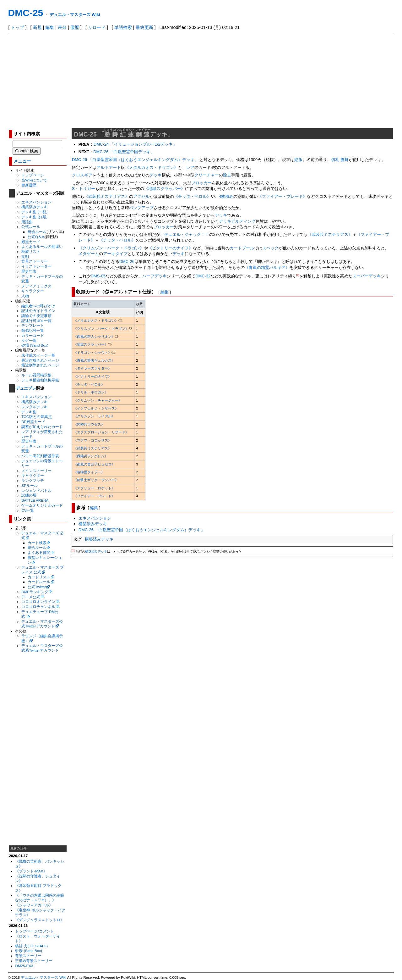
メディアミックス (36, 286)
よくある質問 (39, 552)
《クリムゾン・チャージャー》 (98, 400)
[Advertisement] (201, 81)
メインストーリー (36, 471)
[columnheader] (103, 304)
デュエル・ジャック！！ (187, 234)
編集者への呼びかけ (38, 306)
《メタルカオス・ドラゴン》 (152, 167)
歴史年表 (29, 271)
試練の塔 (29, 495)
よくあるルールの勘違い (42, 246)
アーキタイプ (115, 254)
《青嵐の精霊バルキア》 (267, 267)
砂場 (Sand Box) (35, 345)
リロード (97, 27)
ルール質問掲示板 (36, 375)
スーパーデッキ (367, 276)
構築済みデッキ (35, 207)
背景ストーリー (35, 261)
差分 (62, 27)
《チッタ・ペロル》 (192, 196)
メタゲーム (89, 254)
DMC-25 (26, 13)
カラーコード (33, 335)
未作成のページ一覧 (38, 355)
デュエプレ (26, 388)
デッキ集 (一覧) (34, 212)
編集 (50, 27)
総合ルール (37, 232)
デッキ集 (29, 412)
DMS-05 (98, 276)
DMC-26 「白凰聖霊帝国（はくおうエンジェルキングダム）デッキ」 (135, 160)
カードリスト (39, 577)
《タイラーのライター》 (92, 368)
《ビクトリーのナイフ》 (170, 248)
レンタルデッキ (35, 407)
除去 (227, 175)
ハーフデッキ (155, 276)
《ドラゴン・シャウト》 (92, 353)
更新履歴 (29, 185)
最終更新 (144, 27)
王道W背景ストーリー (34, 961)
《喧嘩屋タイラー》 (89, 472)
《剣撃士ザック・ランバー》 (96, 480)
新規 (37, 27)
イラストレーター (36, 266)
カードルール (39, 582)
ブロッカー (201, 183)
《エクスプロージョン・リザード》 (101, 432)
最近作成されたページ (40, 360)
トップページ (33, 175)
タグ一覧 (29, 340)
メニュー (22, 161)
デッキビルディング (237, 221)
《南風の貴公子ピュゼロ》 (94, 464)
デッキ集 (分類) (34, 217)
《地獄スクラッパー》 (165, 189)
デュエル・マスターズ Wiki (75, 15)
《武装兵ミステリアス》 (107, 196)
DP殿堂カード (33, 422)
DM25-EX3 (24, 966)
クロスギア (82, 175)
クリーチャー (207, 175)
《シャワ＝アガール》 (34, 905)
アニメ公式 (31, 597)
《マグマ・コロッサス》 (92, 440)
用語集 (27, 222)
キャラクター (33, 291)
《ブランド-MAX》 (31, 871)
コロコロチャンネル (38, 607)
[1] (298, 275)
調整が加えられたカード (42, 427)
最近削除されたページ (40, 365)
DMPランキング (35, 592)
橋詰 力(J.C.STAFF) (31, 946)
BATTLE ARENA (35, 500)
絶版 (298, 160)
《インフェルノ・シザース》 (96, 408)
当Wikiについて (34, 180)
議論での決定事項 (36, 316)
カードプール (242, 248)
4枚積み (226, 196)
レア (190, 167)
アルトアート (109, 167)
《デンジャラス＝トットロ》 (40, 920)
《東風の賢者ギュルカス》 (94, 360)
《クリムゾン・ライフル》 (94, 416)
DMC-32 (203, 276)
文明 (25, 256)
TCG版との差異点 (37, 417)
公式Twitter (37, 587)
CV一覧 (28, 510)
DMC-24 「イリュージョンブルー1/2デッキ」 (135, 144)
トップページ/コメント (34, 931)
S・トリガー (84, 189)
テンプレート (33, 325)
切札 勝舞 (340, 160)
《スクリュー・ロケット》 (94, 488)
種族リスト (31, 251)
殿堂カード (31, 242)
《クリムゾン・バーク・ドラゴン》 (111, 248)
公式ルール (31, 227)
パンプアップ (141, 208)
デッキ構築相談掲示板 (40, 380)
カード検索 (37, 543)
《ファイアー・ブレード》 (282, 196)
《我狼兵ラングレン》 (91, 456)
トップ (18, 27)
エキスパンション (36, 202)
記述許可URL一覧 (36, 321)
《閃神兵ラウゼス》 (89, 424)
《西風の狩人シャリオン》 (94, 337)
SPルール (30, 485)
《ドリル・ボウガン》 (91, 392)
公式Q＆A (36, 237)
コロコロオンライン (38, 601)
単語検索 (123, 27)
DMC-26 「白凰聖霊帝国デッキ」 (124, 152)
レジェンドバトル (36, 490)
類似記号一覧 (33, 330)
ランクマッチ (33, 480)
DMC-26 (127, 262)
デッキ (156, 175)
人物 (25, 296)
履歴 (75, 27)
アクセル (141, 196)
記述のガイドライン (38, 311)
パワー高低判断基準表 (40, 456)
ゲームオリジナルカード (42, 505)
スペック (270, 248)
